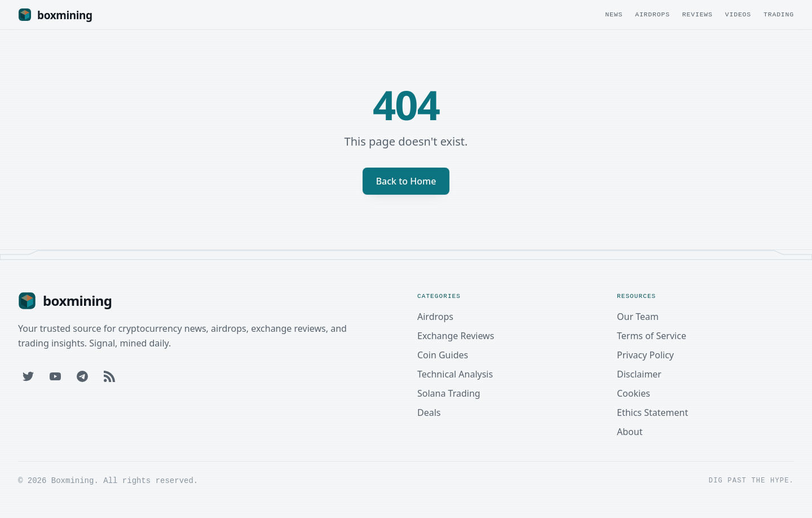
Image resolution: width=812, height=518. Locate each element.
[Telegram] (82, 376)
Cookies (634, 393)
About (630, 432)
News (614, 14)
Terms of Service (652, 336)
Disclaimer (639, 374)
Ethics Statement (652, 412)
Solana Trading (449, 393)
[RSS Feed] (109, 376)
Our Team (638, 317)
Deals (429, 412)
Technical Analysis (455, 374)
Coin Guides (443, 355)
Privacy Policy (645, 355)
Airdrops (652, 14)
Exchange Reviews (456, 336)
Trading (779, 14)
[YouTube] (55, 376)
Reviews (698, 14)
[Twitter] (28, 376)
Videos (738, 14)
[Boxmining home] (55, 15)
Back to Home (406, 181)
